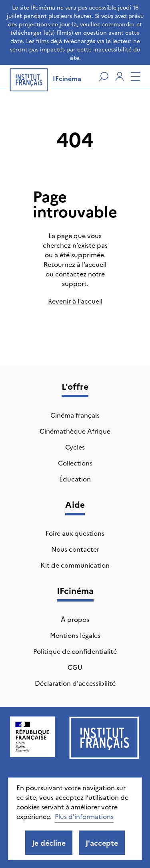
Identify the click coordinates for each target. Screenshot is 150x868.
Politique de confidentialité (75, 651)
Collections (75, 463)
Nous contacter (75, 549)
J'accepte (102, 843)
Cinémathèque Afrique (75, 431)
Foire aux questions (75, 533)
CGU (75, 667)
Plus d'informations (84, 816)
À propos (75, 619)
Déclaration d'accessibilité (75, 683)
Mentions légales (75, 635)
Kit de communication (75, 565)
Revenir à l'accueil (75, 301)
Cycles (75, 447)
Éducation (75, 479)
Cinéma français (75, 415)
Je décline (49, 843)
